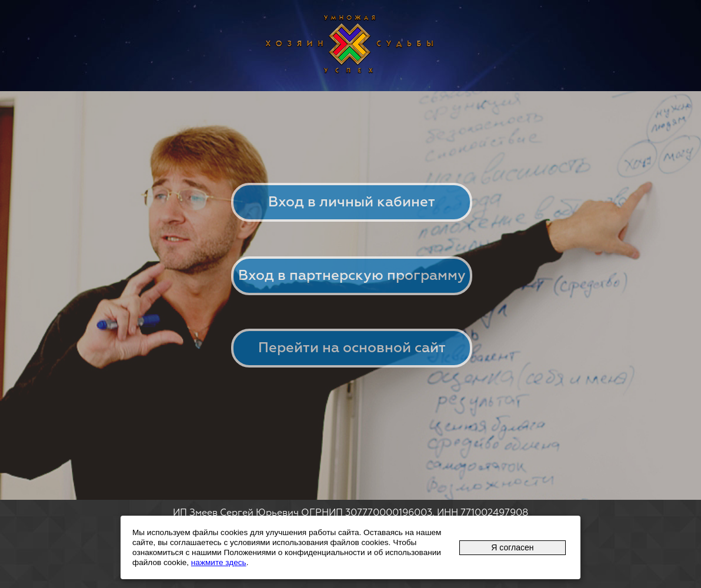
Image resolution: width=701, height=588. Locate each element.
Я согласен (512, 547)
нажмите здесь (219, 562)
